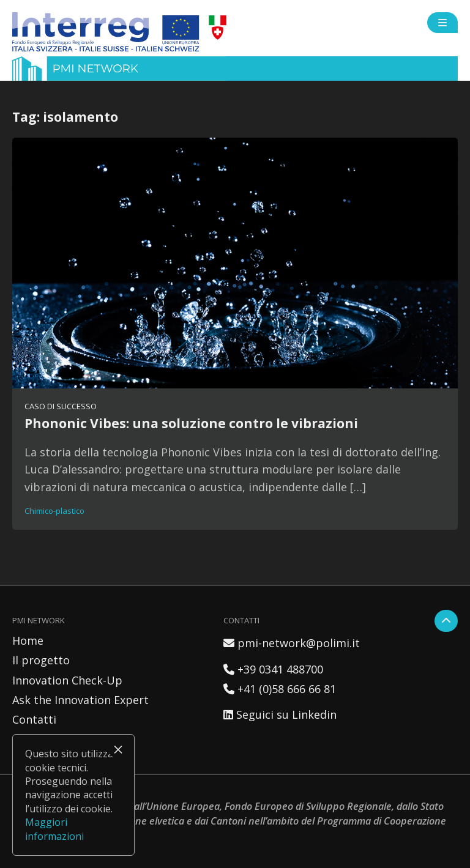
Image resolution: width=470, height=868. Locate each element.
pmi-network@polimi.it (292, 643)
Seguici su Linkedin (280, 714)
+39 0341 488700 (273, 669)
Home (28, 640)
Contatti (34, 719)
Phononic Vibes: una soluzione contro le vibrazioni (191, 423)
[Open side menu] (442, 23)
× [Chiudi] (118, 749)
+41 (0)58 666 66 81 (280, 689)
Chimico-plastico (54, 511)
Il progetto (41, 660)
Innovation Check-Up (67, 680)
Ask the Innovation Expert (80, 700)
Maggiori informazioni (54, 829)
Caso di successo (61, 406)
